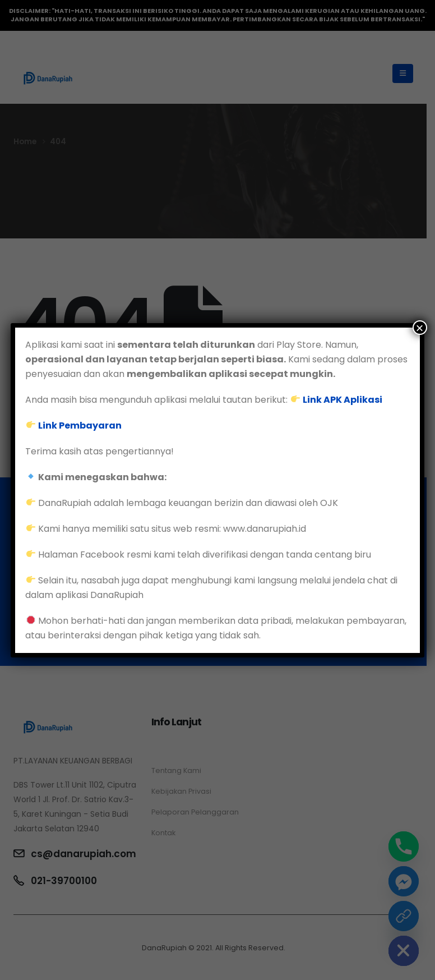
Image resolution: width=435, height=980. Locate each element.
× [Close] (420, 328)
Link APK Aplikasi (343, 400)
